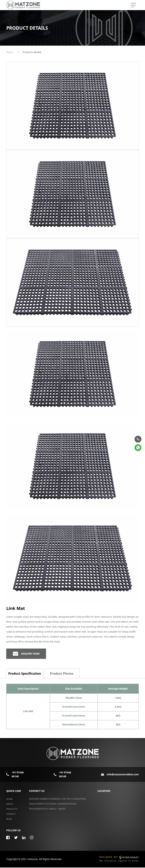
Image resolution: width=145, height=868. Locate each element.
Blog (9, 819)
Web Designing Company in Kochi (119, 862)
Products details (32, 52)
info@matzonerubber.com (120, 775)
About (10, 804)
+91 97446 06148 (15, 775)
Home (10, 52)
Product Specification (25, 674)
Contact (11, 814)
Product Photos (63, 674)
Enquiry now (26, 654)
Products (12, 809)
